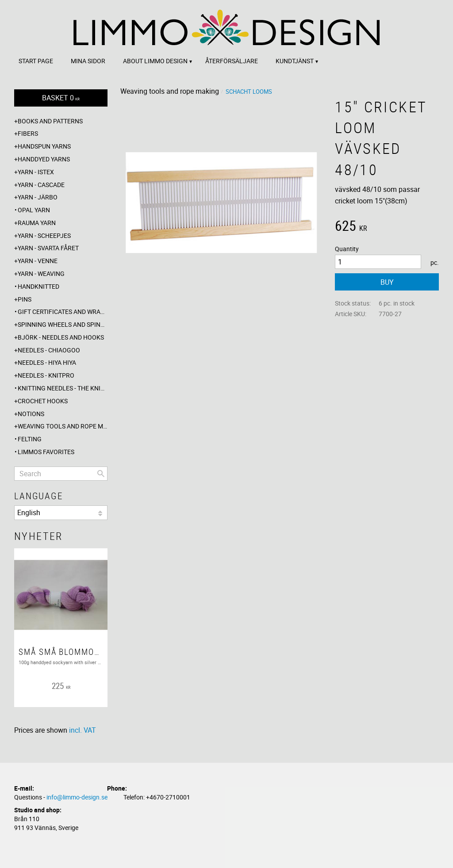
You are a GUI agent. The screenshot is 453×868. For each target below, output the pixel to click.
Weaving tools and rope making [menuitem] (63, 426)
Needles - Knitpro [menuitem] (46, 375)
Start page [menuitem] (36, 61)
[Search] (101, 474)
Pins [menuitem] (25, 299)
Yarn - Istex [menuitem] (36, 172)
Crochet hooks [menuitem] (43, 401)
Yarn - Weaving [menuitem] (41, 273)
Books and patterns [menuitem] (50, 121)
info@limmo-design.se (77, 797)
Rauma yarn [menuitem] (37, 223)
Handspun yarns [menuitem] (44, 146)
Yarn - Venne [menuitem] (38, 261)
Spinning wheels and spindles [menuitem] (63, 324)
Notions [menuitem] (31, 414)
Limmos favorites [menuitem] (46, 452)
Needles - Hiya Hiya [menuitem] (47, 362)
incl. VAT (83, 730)
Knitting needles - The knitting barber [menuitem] (63, 388)
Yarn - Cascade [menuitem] (41, 185)
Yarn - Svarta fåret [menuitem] (48, 248)
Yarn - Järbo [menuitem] (38, 197)
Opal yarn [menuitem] (34, 210)
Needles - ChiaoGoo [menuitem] (49, 350)
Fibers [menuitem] (28, 133)
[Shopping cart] (61, 98)
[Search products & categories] (61, 474)
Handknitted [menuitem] (38, 286)
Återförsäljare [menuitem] (232, 61)
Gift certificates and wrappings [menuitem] (63, 312)
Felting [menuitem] (30, 439)
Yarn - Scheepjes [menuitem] (44, 235)
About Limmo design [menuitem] (155, 61)
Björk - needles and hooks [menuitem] (61, 337)
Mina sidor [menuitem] (88, 61)
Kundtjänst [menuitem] (295, 61)
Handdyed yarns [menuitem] (44, 159)
